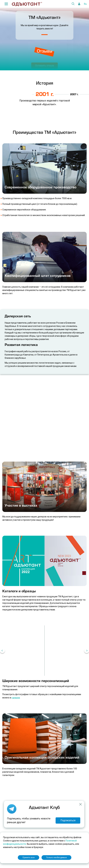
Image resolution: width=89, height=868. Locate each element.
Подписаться (68, 820)
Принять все (28, 857)
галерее (16, 698)
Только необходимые (56, 857)
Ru (85, 4)
